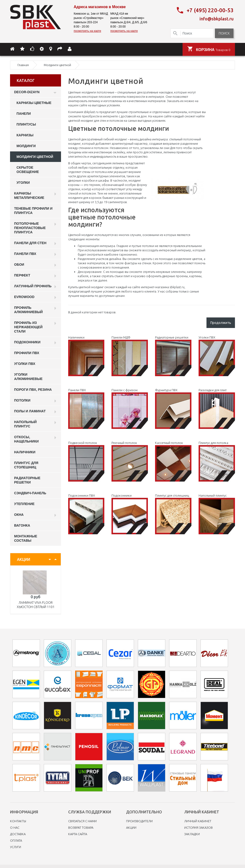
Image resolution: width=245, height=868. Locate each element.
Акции (131, 827)
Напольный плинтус (25, 424)
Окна (19, 514)
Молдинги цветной (35, 156)
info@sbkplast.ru (217, 18)
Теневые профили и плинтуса (33, 210)
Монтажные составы (26, 538)
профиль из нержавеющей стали (28, 327)
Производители (139, 821)
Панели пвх (25, 253)
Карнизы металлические (29, 195)
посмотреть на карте (87, 31)
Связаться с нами (82, 821)
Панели (24, 113)
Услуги (16, 846)
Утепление (24, 503)
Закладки (192, 834)
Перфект (22, 275)
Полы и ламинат (30, 411)
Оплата (16, 840)
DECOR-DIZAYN (27, 92)
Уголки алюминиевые (28, 376)
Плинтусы (26, 124)
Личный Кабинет (198, 821)
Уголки (23, 182)
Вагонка (22, 525)
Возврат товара (81, 827)
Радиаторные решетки (27, 480)
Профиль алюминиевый (28, 309)
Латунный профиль (33, 286)
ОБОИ (19, 264)
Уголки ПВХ (25, 363)
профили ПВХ (27, 352)
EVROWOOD (24, 296)
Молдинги (26, 145)
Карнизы (25, 135)
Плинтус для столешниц (26, 465)
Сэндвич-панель (30, 493)
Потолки (22, 400)
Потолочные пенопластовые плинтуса (30, 227)
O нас (15, 827)
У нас (161, 291)
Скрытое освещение (28, 169)
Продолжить (221, 322)
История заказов (198, 827)
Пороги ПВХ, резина (33, 389)
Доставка (18, 834)
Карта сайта (78, 834)
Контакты (18, 821)
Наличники (25, 452)
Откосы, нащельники (26, 439)
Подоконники (27, 342)
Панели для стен (30, 242)
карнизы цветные (34, 102)
